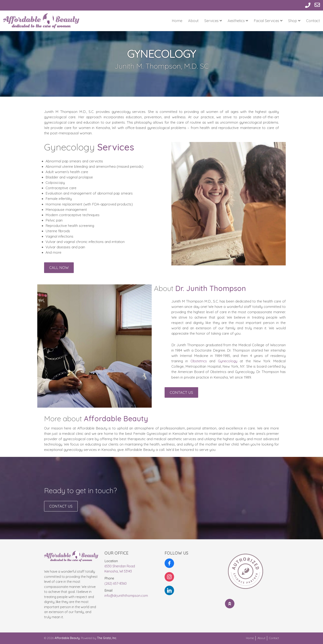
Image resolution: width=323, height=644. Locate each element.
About (193, 21)
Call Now (59, 273)
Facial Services (268, 21)
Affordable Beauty (67, 638)
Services (213, 21)
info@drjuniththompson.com (126, 596)
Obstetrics (240, 361)
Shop (294, 21)
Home (177, 21)
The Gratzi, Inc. (107, 638)
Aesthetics (238, 21)
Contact (313, 21)
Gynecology (269, 361)
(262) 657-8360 (116, 583)
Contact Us (181, 397)
